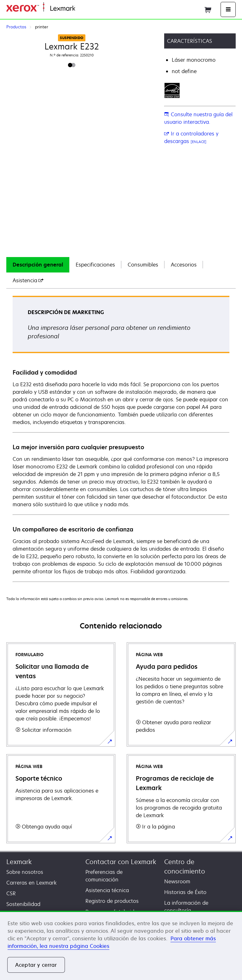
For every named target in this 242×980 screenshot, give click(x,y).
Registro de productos (112, 901)
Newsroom (177, 881)
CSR (11, 893)
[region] (121, 945)
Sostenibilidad (23, 904)
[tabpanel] (121, 438)
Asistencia (28, 280)
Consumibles (143, 265)
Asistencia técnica (107, 890)
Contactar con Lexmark (121, 862)
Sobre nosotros (25, 872)
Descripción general (38, 265)
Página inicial (89, 9)
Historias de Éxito (185, 892)
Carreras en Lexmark (32, 883)
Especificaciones (95, 265)
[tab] (38, 265)
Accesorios (184, 265)
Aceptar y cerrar (36, 965)
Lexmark (19, 862)
